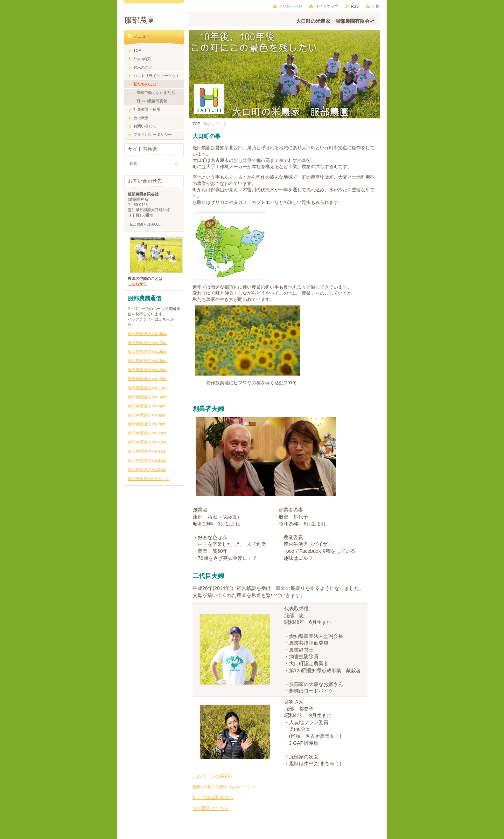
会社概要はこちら (211, 808)
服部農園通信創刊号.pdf (148, 479)
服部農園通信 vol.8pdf (146, 415)
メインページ (290, 6)
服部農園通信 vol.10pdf (148, 397)
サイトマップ (327, 6)
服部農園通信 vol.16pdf (148, 351)
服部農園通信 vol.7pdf (146, 424)
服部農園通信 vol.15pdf (148, 360)
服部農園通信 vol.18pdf (148, 333)
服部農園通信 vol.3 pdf (147, 460)
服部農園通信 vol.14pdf (148, 370)
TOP (196, 124)
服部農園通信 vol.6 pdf (147, 433)
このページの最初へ (213, 776)
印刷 (376, 6)
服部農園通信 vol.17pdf (148, 343)
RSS (355, 6)
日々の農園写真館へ (213, 797)
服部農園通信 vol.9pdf (146, 406)
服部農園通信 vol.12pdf (148, 379)
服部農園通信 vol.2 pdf (147, 469)
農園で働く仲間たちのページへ (224, 787)
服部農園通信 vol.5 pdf (147, 442)
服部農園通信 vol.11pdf (148, 388)
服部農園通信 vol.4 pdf (147, 451)
